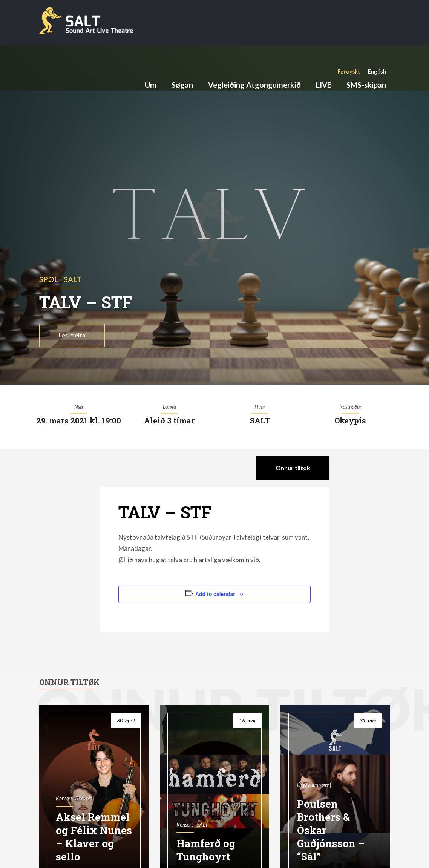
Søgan (182, 85)
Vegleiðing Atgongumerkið (254, 85)
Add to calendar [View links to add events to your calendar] (215, 594)
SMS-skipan (366, 85)
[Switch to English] (377, 71)
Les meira (72, 335)
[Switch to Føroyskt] (349, 71)
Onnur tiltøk (293, 468)
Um (151, 85)
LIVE (324, 85)
